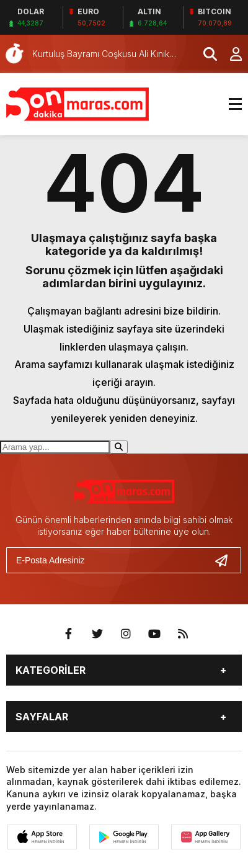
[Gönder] (226, 560)
